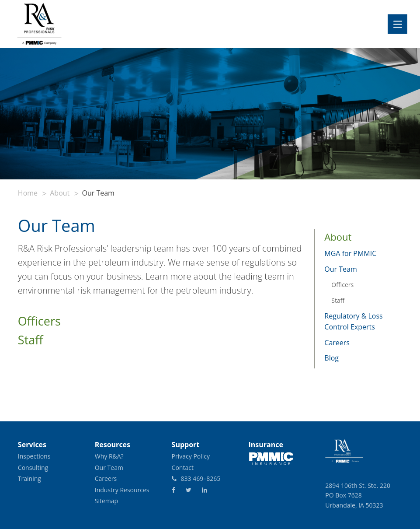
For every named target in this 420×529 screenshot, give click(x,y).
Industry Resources (122, 490)
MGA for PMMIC (350, 253)
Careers (337, 343)
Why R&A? (109, 456)
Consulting (33, 468)
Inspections (34, 456)
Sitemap (106, 501)
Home (28, 193)
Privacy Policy (191, 456)
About (60, 193)
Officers (39, 321)
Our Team (340, 269)
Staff (31, 340)
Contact (183, 468)
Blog (331, 358)
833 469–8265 (196, 478)
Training (30, 478)
